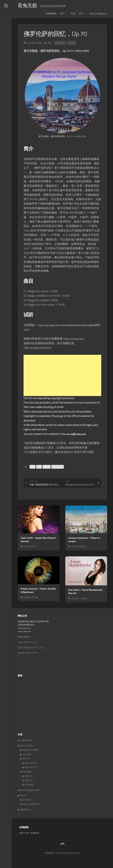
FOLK (73, 13)
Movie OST (29, 767)
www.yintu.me (24, 628)
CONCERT (26, 800)
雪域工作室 (24, 833)
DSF (39, 467)
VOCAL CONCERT (30, 804)
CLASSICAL (51, 13)
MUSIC (73, 43)
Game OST (29, 763)
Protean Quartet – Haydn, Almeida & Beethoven (38, 590)
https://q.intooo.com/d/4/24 (41, 348)
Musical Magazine (98, 13)
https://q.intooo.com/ (76, 339)
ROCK (27, 785)
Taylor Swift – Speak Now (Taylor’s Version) (38, 540)
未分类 (23, 810)
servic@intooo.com (78, 434)
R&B (27, 780)
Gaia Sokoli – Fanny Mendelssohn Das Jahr (85, 592)
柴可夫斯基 (58, 467)
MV (22, 795)
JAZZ (27, 776)
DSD (33, 467)
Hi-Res (47, 467)
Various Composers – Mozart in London (84, 540)
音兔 (49, 43)
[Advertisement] (62, 375)
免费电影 (35, 833)
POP (62, 13)
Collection (24, 740)
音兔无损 (28, 6)
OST (81, 13)
